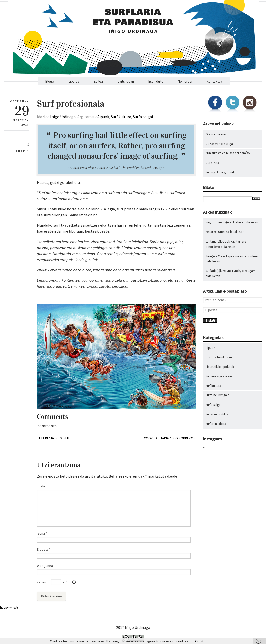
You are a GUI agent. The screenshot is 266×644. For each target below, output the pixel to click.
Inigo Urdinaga (63, 117)
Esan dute (156, 81)
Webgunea (45, 566)
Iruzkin (42, 486)
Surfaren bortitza (217, 414)
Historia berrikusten (219, 357)
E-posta (44, 549)
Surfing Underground (220, 172)
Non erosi (185, 81)
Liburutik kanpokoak (220, 367)
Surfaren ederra (216, 424)
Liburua (74, 81)
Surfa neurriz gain (218, 395)
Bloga (50, 81)
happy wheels (9, 607)
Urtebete (237, 222)
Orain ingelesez (216, 134)
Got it (199, 641)
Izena (42, 533)
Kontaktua (214, 81)
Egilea (98, 81)
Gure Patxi (213, 163)
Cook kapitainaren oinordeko (169, 438)
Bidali (256, 199)
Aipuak (103, 117)
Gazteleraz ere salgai (220, 144)
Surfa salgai (143, 117)
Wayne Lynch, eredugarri (239, 271)
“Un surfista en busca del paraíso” (229, 153)
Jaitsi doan (126, 81)
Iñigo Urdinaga (216, 222)
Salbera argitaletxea (219, 376)
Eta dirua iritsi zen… (56, 438)
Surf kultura (121, 117)
